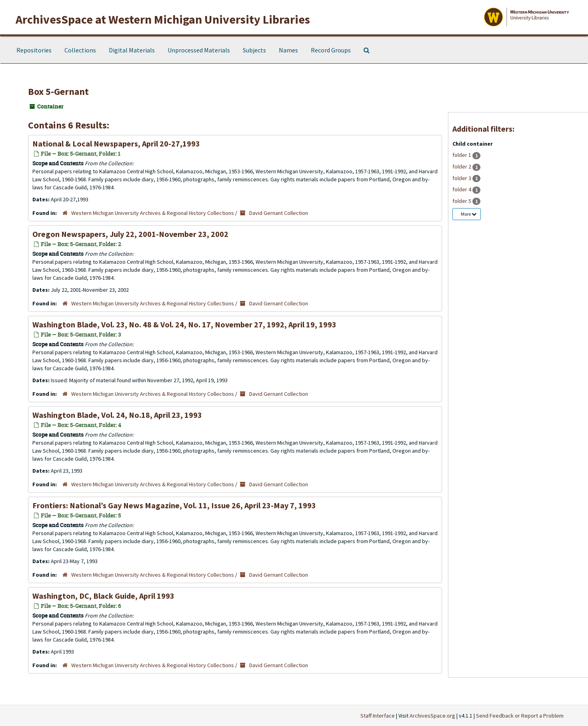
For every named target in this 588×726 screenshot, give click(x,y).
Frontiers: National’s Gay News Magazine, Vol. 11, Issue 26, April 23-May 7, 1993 (174, 505)
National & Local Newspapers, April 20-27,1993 (116, 143)
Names (288, 50)
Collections (80, 50)
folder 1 (462, 155)
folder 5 (462, 201)
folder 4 (462, 189)
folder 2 (462, 166)
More (469, 214)
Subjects (254, 50)
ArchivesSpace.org (432, 716)
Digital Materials (132, 50)
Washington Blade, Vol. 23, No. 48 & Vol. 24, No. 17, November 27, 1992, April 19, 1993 (184, 324)
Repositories (34, 50)
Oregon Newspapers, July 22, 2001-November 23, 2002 (130, 234)
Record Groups (331, 50)
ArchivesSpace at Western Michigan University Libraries (163, 19)
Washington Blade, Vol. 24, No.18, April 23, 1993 (117, 415)
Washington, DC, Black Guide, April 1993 (103, 596)
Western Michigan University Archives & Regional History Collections (153, 213)
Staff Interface (378, 716)
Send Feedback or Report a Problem (520, 716)
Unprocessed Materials (199, 50)
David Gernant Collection (279, 213)
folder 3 (462, 178)
